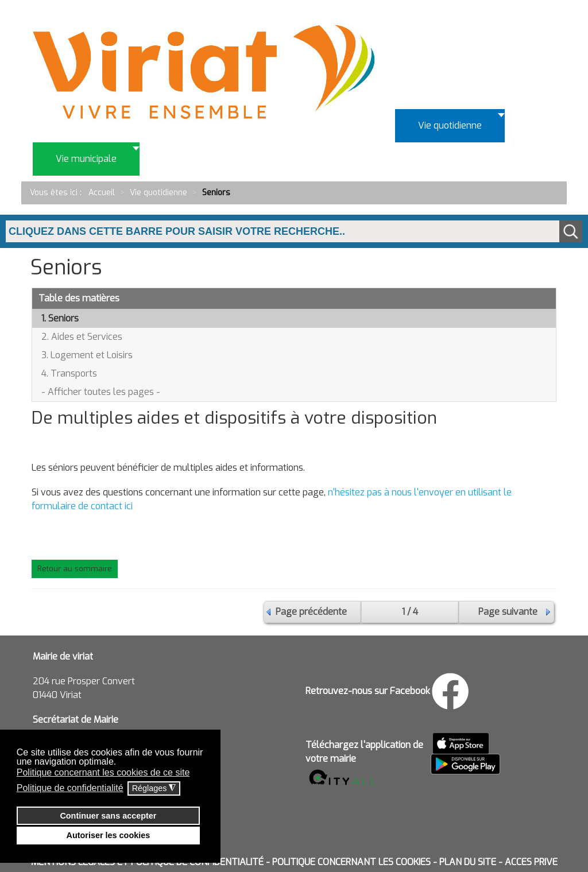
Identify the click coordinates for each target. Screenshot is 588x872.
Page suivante (508, 612)
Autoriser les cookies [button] (109, 835)
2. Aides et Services (82, 337)
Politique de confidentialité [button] (70, 788)
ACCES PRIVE (531, 862)
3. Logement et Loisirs (87, 355)
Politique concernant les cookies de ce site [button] (103, 772)
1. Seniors (60, 318)
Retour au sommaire (75, 569)
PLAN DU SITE (468, 862)
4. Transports (69, 373)
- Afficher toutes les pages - (101, 392)
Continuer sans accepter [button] (108, 816)
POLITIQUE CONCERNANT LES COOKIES (351, 862)
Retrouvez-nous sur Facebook (368, 691)
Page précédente (311, 612)
